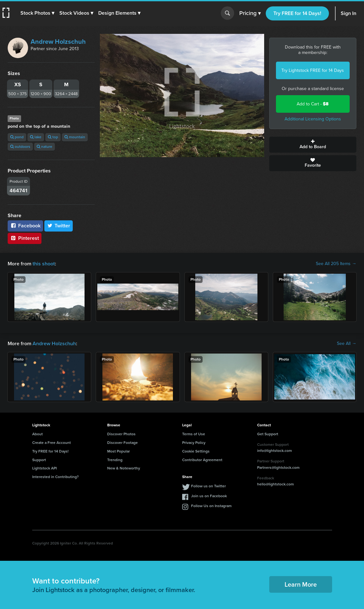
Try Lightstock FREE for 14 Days (313, 70)
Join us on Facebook (209, 496)
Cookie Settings (196, 451)
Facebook (25, 226)
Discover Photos (121, 434)
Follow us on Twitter (208, 486)
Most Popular (119, 451)
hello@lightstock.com (275, 484)
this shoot (44, 264)
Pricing (250, 13)
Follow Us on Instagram (211, 506)
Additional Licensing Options (313, 119)
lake (36, 137)
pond (17, 137)
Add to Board (313, 145)
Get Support (268, 434)
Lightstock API (45, 468)
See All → (347, 344)
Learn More (301, 584)
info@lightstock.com (275, 451)
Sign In (349, 13)
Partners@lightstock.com (278, 468)
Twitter (59, 226)
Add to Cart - (313, 104)
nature (45, 147)
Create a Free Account (52, 443)
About (37, 434)
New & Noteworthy (124, 468)
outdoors (20, 147)
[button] (37, 13)
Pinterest (25, 238)
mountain (75, 137)
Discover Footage (123, 443)
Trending (115, 460)
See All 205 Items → (336, 264)
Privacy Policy (194, 443)
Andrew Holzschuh (58, 42)
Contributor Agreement (202, 460)
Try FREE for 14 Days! (297, 13)
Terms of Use (194, 434)
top (53, 137)
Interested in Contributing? (56, 477)
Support (39, 460)
